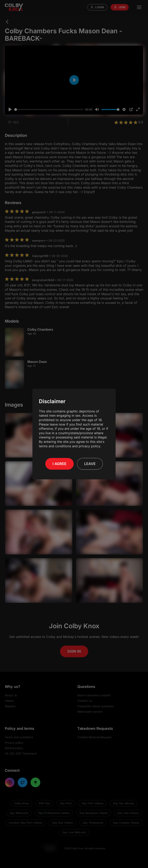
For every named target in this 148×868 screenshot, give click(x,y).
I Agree (60, 464)
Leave (90, 464)
